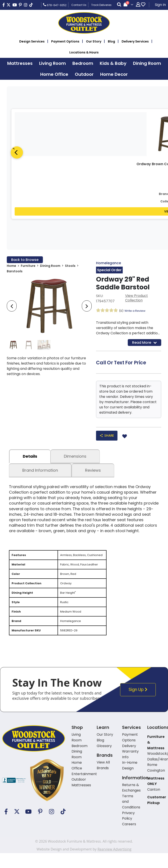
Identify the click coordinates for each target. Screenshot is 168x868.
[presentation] (12, 307)
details (30, 458)
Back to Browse (25, 260)
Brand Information (40, 472)
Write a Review (136, 311)
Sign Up (139, 703)
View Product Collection (136, 299)
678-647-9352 (55, 5)
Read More (144, 343)
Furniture (28, 267)
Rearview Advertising (114, 862)
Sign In (160, 5)
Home (11, 267)
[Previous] (17, 152)
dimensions (75, 458)
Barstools (15, 272)
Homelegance (108, 263)
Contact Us (79, 5)
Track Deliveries (101, 5)
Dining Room (50, 267)
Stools (70, 267)
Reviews (93, 472)
